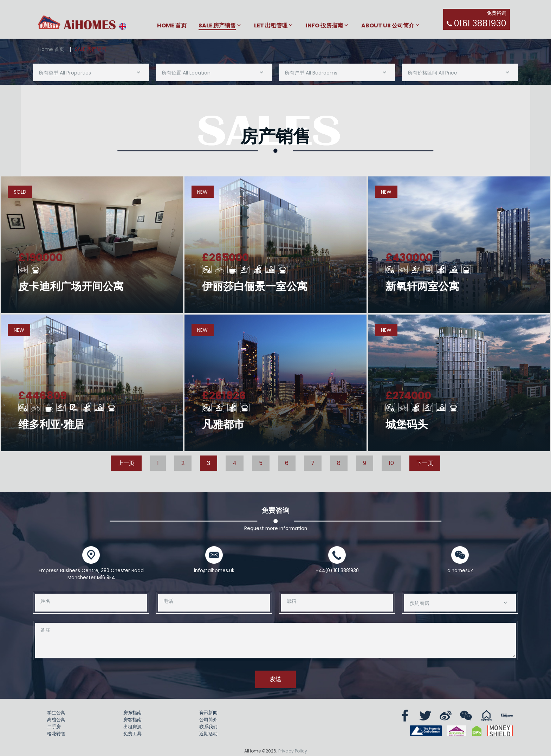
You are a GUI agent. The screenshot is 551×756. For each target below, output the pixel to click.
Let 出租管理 (271, 26)
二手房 (54, 727)
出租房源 (132, 727)
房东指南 (132, 713)
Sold (20, 192)
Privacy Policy (293, 751)
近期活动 (208, 734)
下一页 (425, 463)
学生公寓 (56, 713)
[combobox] (91, 72)
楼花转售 (56, 734)
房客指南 (132, 720)
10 (391, 463)
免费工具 (132, 734)
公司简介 (208, 720)
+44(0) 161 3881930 (337, 571)
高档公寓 (56, 720)
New (202, 192)
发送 (275, 679)
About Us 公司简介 (388, 26)
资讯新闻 (208, 713)
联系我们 (208, 727)
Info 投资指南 (324, 26)
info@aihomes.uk (214, 571)
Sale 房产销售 (217, 26)
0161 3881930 (480, 23)
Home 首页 (172, 26)
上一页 (126, 463)
